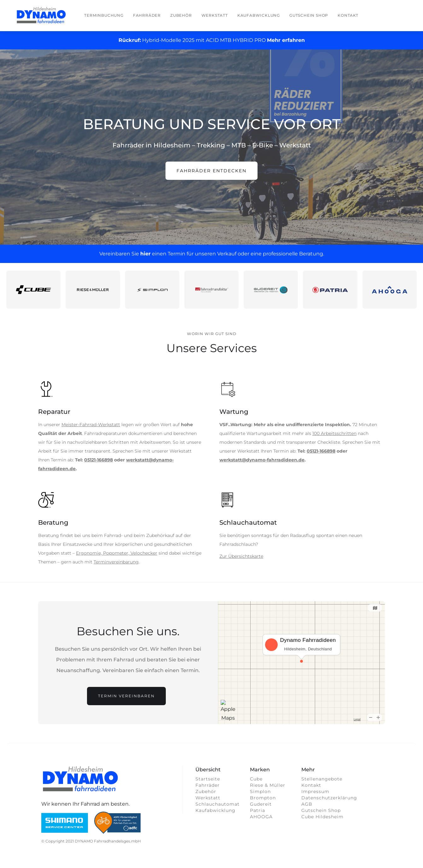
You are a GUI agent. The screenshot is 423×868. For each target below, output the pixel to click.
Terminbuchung (104, 15)
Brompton (263, 798)
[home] (41, 15)
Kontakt (348, 15)
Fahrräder (147, 15)
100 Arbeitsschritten (334, 433)
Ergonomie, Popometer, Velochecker (117, 553)
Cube (256, 779)
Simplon (260, 791)
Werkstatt (215, 15)
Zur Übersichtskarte (241, 556)
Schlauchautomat (216, 804)
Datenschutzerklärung (329, 798)
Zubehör (181, 15)
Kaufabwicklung (259, 15)
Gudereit (261, 804)
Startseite (208, 779)
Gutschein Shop (309, 15)
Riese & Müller (268, 785)
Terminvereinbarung (116, 562)
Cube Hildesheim (322, 817)
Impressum (315, 791)
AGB (307, 804)
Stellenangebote (322, 779)
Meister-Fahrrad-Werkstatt (91, 425)
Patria (258, 810)
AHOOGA (261, 817)
